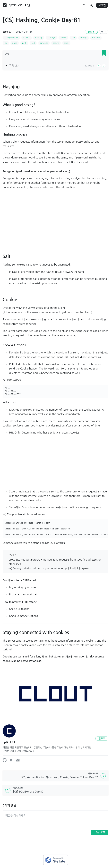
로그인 (102, 5)
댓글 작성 (100, 832)
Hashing (39, 38)
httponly (96, 38)
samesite (44, 43)
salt (33, 43)
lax (6, 43)
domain (84, 38)
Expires (27, 38)
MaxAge (51, 38)
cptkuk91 (8, 32)
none (15, 43)
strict (66, 43)
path (24, 43)
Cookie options (11, 38)
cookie (63, 38)
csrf (73, 38)
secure (56, 43)
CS (7, 54)
